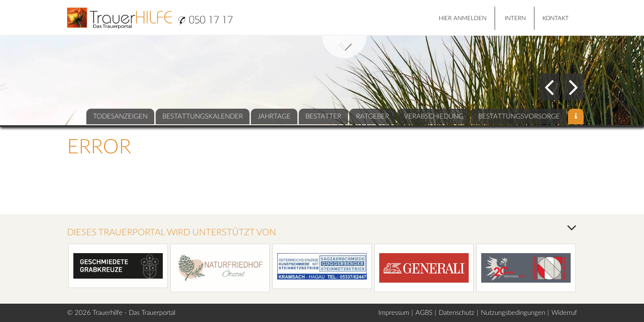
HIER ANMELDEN (463, 19)
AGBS (424, 313)
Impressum (394, 313)
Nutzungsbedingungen (513, 313)
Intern (515, 19)
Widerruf (564, 313)
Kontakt (556, 19)
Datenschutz (457, 313)
